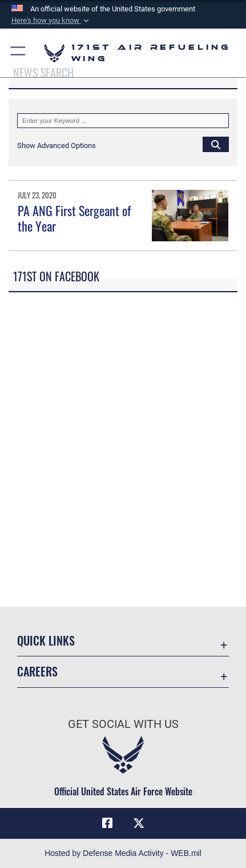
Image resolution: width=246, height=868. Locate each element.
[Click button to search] (216, 144)
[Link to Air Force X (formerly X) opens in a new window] (139, 823)
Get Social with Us (123, 724)
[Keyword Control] (123, 121)
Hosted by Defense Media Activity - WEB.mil (123, 853)
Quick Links (46, 641)
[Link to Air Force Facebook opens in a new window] (107, 823)
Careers (37, 672)
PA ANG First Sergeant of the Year (74, 218)
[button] (51, 21)
